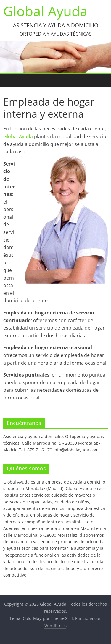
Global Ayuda (45, 11)
